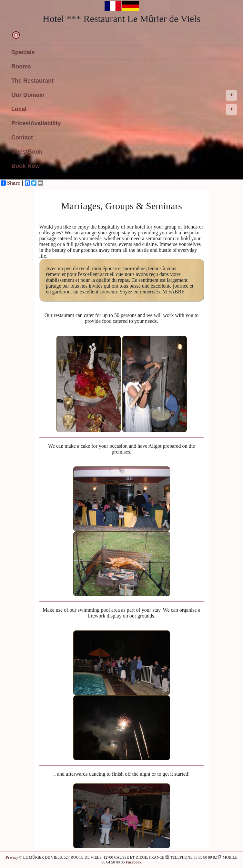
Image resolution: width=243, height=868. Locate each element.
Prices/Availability (36, 123)
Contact (22, 138)
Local (124, 109)
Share (10, 183)
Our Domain (124, 95)
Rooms (21, 66)
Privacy (12, 857)
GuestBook (27, 152)
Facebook (133, 862)
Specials (23, 52)
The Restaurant (32, 81)
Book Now (25, 166)
